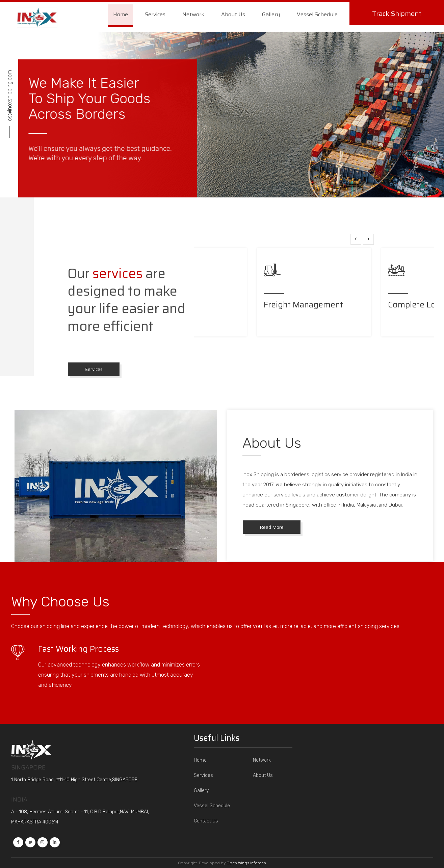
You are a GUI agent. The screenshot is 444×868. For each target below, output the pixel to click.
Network (193, 14)
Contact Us (206, 821)
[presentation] (356, 239)
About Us (233, 14)
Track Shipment (397, 13)
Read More (272, 527)
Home (121, 14)
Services (155, 14)
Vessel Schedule (317, 14)
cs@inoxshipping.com (10, 95)
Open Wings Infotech (246, 863)
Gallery (271, 14)
